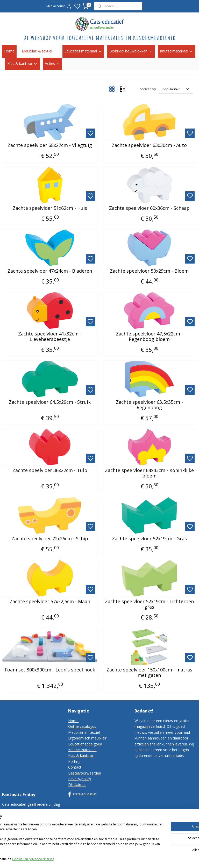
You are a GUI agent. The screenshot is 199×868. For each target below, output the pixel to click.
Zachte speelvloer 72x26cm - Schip (50, 539)
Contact (75, 767)
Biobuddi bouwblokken (131, 51)
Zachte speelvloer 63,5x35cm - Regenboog (149, 405)
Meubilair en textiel (84, 732)
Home (9, 51)
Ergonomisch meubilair (87, 738)
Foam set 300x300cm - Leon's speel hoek (50, 670)
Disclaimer (77, 785)
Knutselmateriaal (177, 51)
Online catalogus (82, 726)
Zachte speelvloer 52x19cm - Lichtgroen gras (149, 604)
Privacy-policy (80, 779)
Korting (74, 761)
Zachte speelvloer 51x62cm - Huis (50, 208)
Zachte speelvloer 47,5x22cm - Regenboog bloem (149, 336)
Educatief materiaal (83, 51)
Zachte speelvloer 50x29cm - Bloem (149, 271)
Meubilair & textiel (40, 51)
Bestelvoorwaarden (85, 773)
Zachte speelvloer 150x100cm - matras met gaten (149, 672)
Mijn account (59, 6)
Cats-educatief (82, 794)
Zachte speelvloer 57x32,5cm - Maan (50, 601)
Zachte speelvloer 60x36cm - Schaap (149, 208)
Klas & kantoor (22, 63)
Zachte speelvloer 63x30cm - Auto (149, 145)
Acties (52, 63)
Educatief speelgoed (85, 744)
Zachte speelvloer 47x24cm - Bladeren (50, 271)
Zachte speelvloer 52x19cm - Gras (149, 539)
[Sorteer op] (176, 89)
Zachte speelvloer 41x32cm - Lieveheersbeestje (50, 336)
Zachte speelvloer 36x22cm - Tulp (50, 470)
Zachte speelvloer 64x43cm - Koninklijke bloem (149, 473)
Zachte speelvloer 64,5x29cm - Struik (50, 402)
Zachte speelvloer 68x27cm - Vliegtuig (50, 145)
